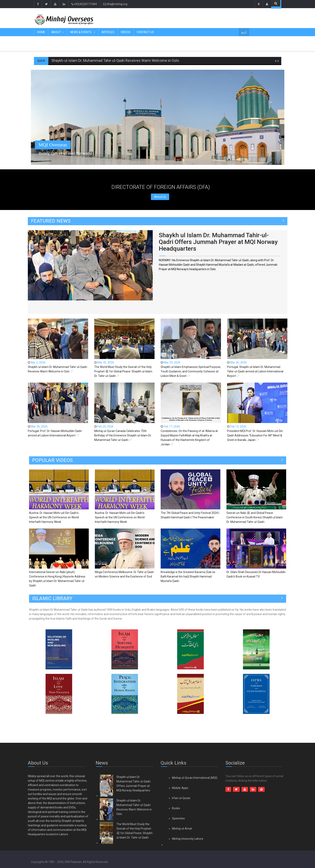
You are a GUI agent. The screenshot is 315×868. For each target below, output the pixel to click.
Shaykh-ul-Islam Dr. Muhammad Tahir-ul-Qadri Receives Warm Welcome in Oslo (115, 60)
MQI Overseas (53, 145)
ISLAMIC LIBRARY (52, 598)
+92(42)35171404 (84, 4)
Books (176, 808)
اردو (244, 32)
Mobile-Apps (180, 788)
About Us (160, 197)
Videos (126, 32)
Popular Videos (53, 460)
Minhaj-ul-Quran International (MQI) (195, 778)
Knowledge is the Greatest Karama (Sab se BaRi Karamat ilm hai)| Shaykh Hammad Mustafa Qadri (188, 576)
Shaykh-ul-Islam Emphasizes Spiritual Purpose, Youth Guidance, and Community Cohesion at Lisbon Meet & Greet (191, 371)
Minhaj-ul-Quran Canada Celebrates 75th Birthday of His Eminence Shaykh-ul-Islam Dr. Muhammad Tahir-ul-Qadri (123, 435)
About (56, 32)
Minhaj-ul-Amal (182, 829)
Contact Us (145, 32)
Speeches (178, 818)
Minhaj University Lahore (188, 839)
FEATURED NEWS (51, 221)
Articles (108, 32)
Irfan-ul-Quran (181, 798)
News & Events (81, 32)
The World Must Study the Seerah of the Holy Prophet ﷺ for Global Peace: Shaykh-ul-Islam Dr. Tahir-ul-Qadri (123, 371)
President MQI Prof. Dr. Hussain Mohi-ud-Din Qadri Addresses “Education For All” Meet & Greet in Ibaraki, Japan (255, 435)
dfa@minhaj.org (115, 4)
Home (41, 32)
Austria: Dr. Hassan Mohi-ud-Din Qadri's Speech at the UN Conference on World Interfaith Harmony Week (54, 517)
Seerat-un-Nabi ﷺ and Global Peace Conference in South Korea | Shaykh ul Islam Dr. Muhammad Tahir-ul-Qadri (255, 517)
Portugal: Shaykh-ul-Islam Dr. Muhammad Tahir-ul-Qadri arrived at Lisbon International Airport (255, 371)
